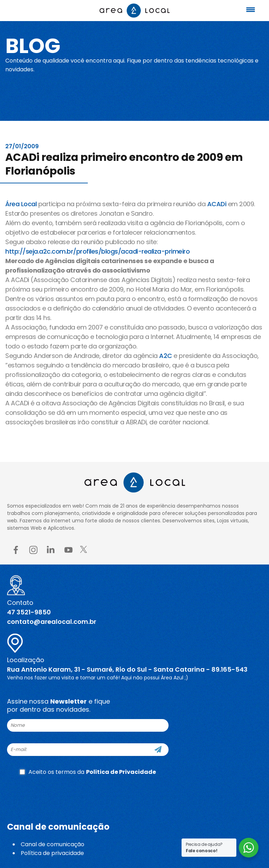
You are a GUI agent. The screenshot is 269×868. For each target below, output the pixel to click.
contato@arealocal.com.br (52, 622)
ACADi (217, 204)
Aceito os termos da (88, 772)
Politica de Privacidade (121, 772)
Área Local (21, 204)
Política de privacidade (52, 853)
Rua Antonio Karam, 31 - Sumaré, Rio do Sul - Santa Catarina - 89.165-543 (127, 669)
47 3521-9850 (29, 612)
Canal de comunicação (53, 844)
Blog (33, 46)
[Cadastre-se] (158, 750)
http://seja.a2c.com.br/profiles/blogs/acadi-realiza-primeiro (97, 251)
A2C (166, 356)
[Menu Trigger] (251, 10)
